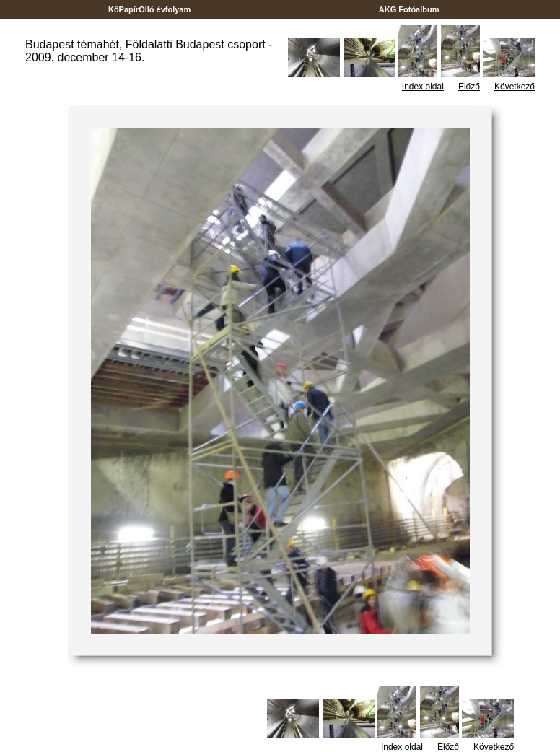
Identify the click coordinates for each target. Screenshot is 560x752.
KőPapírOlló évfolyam (150, 9)
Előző (469, 87)
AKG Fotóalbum (409, 9)
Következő (515, 87)
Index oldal (423, 87)
